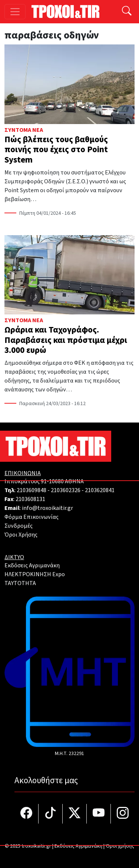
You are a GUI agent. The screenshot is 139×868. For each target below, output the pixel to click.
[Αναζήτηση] (127, 12)
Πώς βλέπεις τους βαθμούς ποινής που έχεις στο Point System (56, 150)
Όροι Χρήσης (21, 535)
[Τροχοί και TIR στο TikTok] (51, 814)
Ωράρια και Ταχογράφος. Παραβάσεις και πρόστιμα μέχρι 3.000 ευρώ (66, 340)
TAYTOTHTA (20, 583)
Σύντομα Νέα (24, 130)
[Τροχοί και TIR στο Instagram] (123, 814)
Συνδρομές (19, 526)
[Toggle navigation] (15, 12)
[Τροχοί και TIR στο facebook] (27, 814)
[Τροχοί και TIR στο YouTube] (99, 814)
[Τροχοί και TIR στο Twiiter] (75, 814)
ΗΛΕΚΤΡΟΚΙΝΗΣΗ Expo (35, 574)
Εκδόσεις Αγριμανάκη (32, 565)
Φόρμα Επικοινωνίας (32, 517)
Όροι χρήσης (120, 846)
